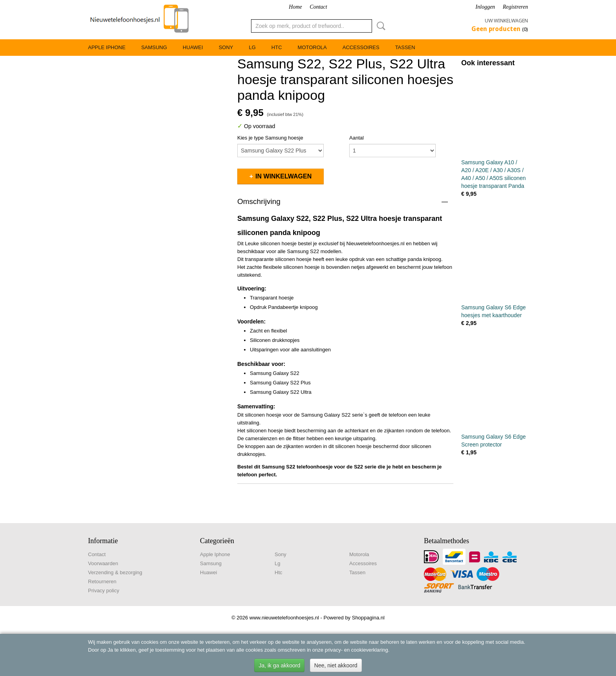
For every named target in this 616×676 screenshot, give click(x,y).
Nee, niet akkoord (336, 665)
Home (295, 7)
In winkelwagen (283, 176)
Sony (226, 47)
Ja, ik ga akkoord (279, 665)
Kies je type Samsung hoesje (270, 138)
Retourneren (102, 581)
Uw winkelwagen (506, 21)
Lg (252, 47)
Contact (318, 7)
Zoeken (379, 26)
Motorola (312, 47)
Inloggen (485, 7)
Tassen (405, 47)
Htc (277, 47)
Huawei (193, 47)
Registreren (515, 7)
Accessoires (361, 47)
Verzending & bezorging (115, 572)
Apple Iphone (107, 47)
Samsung (154, 47)
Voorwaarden (103, 563)
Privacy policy (104, 591)
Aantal (357, 138)
